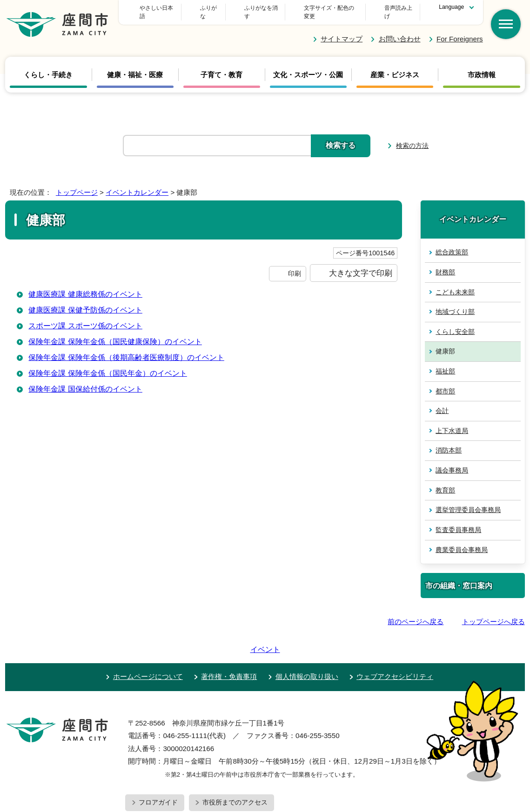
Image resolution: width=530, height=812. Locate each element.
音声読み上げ (396, 8)
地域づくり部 (455, 303)
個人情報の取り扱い (307, 642)
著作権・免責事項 (229, 642)
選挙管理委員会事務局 (468, 501)
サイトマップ (342, 30)
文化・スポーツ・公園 (308, 67)
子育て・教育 (221, 67)
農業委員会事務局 (462, 541)
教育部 (445, 481)
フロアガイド (158, 767)
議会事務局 (452, 462)
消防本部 (449, 442)
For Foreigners (460, 30)
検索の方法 (412, 137)
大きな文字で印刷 (361, 264)
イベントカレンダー (137, 184)
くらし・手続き (48, 67)
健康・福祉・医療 (135, 67)
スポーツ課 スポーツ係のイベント (85, 317)
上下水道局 (452, 422)
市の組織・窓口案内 (459, 577)
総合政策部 (452, 244)
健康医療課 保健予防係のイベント (85, 302)
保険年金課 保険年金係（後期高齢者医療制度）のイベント (126, 349)
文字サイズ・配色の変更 (322, 8)
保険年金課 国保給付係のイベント (85, 381)
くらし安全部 (455, 323)
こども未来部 (455, 283)
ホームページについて (148, 642)
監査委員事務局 (458, 521)
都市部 (445, 382)
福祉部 (445, 363)
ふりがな (255, 8)
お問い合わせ (400, 30)
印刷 (295, 265)
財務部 (445, 264)
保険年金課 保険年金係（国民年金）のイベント (107, 365)
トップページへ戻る (493, 613)
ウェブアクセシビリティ (395, 642)
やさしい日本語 (198, 8)
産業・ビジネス (395, 67)
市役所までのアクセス (235, 767)
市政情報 (482, 67)
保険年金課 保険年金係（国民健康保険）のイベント (115, 333)
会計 (442, 402)
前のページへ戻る (416, 613)
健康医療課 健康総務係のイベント (85, 286)
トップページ (77, 184)
